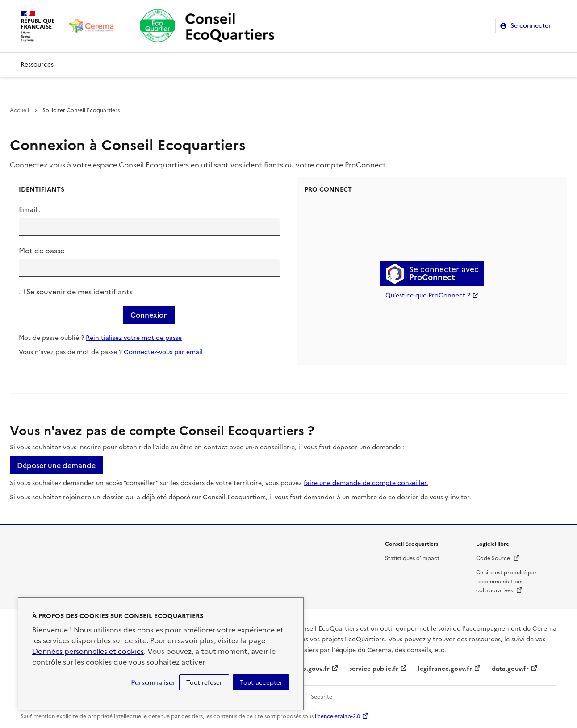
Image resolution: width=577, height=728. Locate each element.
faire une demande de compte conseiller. (366, 483)
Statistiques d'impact (412, 558)
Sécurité (322, 697)
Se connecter (531, 26)
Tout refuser (204, 682)
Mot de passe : (43, 251)
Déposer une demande (56, 465)
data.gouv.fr (510, 669)
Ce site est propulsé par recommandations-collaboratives (506, 582)
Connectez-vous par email (163, 352)
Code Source (498, 558)
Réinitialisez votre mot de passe (134, 338)
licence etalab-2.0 (337, 716)
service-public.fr (374, 669)
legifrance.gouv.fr (445, 669)
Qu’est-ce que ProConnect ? (428, 295)
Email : (30, 209)
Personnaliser (153, 682)
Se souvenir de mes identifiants (79, 292)
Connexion (149, 315)
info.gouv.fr (312, 669)
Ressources (37, 65)
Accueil (19, 110)
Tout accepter (261, 682)
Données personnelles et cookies (88, 651)
